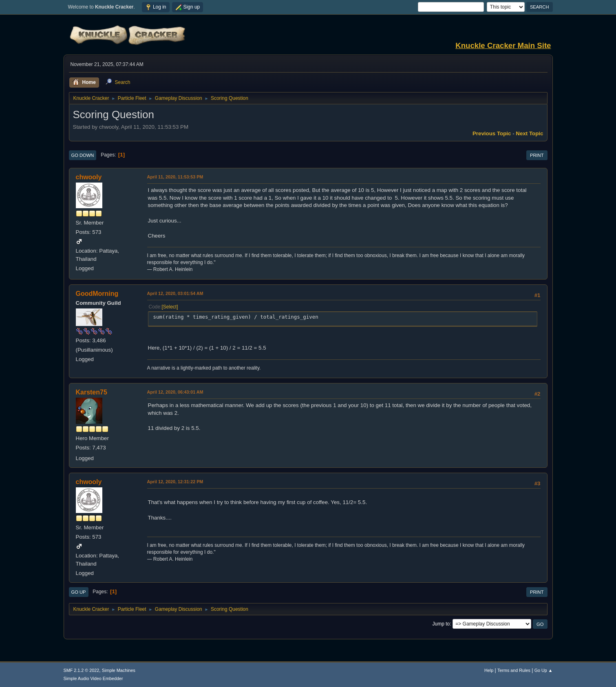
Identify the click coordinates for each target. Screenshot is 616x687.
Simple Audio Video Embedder (93, 678)
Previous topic (492, 133)
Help (489, 670)
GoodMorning (97, 294)
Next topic (529, 133)
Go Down (83, 155)
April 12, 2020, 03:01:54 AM (175, 293)
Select (170, 307)
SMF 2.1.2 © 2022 (82, 670)
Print (537, 155)
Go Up (79, 592)
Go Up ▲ (544, 670)
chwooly (89, 177)
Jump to (441, 624)
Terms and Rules (514, 670)
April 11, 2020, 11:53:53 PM (175, 177)
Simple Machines (119, 670)
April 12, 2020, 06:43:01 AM (175, 392)
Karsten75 (92, 392)
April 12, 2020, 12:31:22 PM (175, 482)
